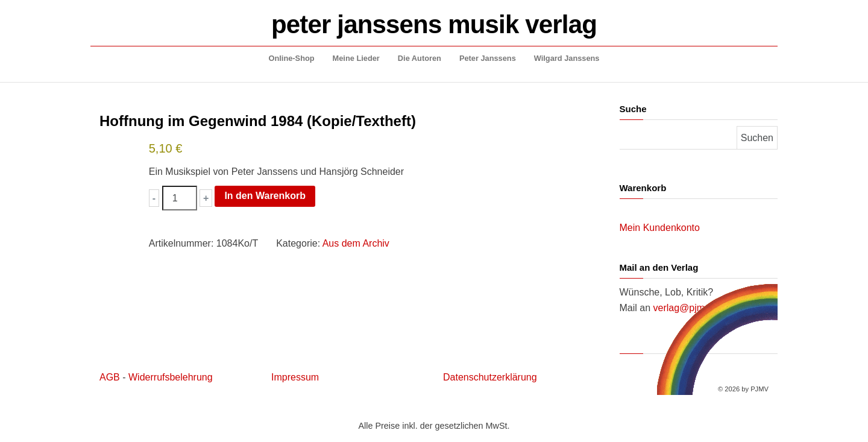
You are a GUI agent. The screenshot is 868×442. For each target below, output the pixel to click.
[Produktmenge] (180, 198)
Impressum (295, 377)
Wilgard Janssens (567, 58)
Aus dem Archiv (356, 243)
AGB (110, 377)
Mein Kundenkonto (660, 228)
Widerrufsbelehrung (171, 377)
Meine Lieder (356, 58)
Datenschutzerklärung (490, 377)
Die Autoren (420, 58)
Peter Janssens (488, 58)
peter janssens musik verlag (434, 24)
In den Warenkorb (265, 196)
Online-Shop (292, 58)
